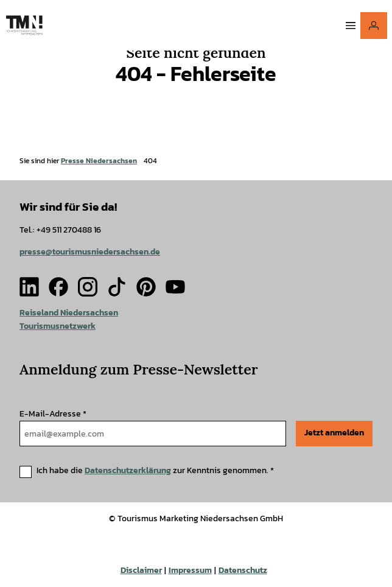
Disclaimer (141, 570)
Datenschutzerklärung (128, 470)
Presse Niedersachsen (99, 160)
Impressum (190, 570)
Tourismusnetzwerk (58, 325)
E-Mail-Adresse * (53, 413)
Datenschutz (243, 570)
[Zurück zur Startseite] (24, 25)
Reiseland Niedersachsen (69, 312)
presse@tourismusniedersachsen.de (90, 251)
